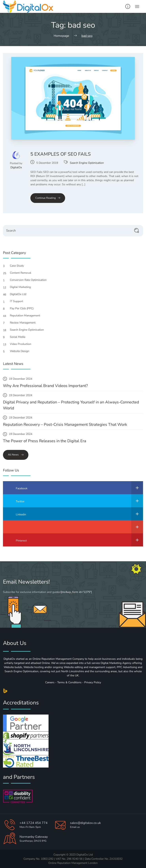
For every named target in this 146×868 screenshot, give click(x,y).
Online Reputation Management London (73, 863)
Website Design (22, 351)
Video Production (23, 344)
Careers (50, 682)
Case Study (19, 266)
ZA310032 (116, 859)
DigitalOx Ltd (20, 294)
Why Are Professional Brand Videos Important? (45, 386)
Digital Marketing (22, 287)
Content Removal (23, 273)
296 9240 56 (75, 859)
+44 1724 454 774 (34, 823)
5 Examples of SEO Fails (61, 154)
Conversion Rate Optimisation (30, 280)
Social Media (20, 337)
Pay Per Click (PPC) (24, 308)
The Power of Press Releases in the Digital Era (45, 441)
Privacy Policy (93, 682)
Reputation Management (27, 316)
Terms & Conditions (69, 682)
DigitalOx (16, 167)
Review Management (25, 323)
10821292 (47, 859)
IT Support (19, 301)
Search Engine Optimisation (87, 163)
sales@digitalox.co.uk (85, 823)
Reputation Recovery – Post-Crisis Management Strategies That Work (65, 425)
